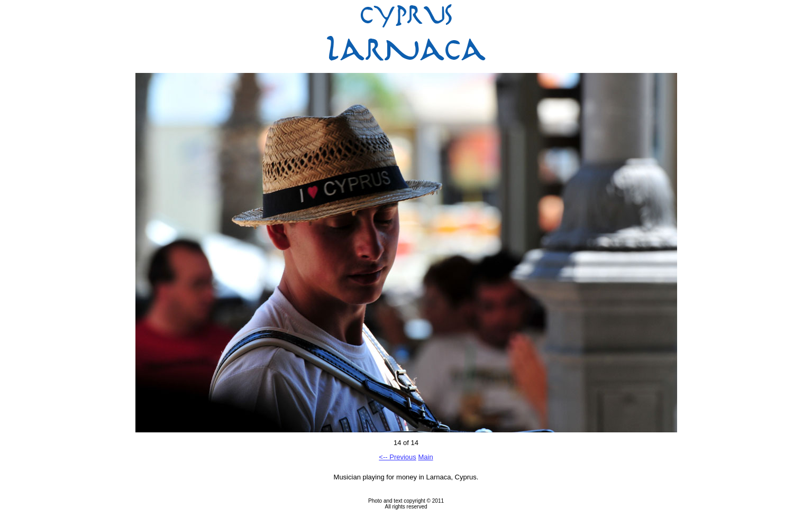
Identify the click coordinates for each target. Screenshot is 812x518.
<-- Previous (397, 457)
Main (425, 457)
